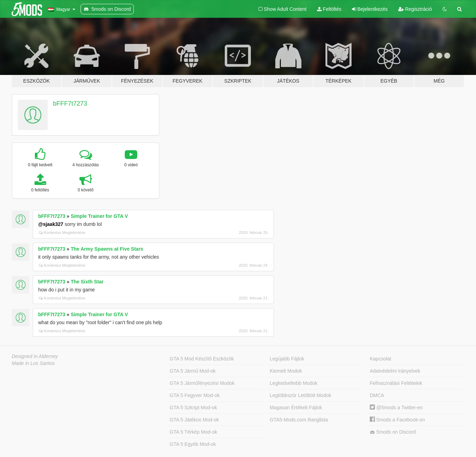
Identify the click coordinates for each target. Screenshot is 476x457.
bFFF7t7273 (70, 104)
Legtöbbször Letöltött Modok (301, 395)
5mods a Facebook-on (397, 420)
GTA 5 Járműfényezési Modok (202, 383)
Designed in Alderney (35, 356)
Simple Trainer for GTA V (99, 216)
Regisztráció (415, 9)
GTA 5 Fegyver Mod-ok (195, 395)
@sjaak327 (51, 224)
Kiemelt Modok (286, 371)
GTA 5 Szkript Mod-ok (193, 408)
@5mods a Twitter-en (396, 408)
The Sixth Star (87, 282)
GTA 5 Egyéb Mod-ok (193, 444)
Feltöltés (329, 9)
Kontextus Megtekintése (62, 233)
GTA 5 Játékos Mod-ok (194, 420)
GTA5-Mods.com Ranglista (299, 420)
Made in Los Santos (33, 363)
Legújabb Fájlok (287, 359)
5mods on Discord (393, 432)
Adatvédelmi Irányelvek (395, 371)
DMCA (377, 395)
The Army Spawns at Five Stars (107, 249)
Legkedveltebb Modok (294, 383)
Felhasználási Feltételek (396, 383)
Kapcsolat (380, 359)
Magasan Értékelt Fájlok (296, 408)
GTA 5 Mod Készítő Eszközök (202, 359)
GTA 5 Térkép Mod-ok (193, 432)
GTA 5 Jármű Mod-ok (193, 371)
